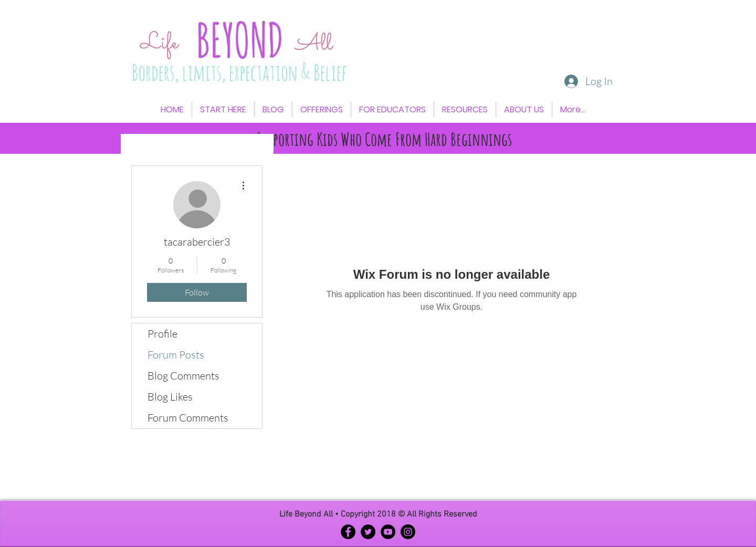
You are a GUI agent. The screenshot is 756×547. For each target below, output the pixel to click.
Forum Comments (188, 418)
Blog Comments (183, 376)
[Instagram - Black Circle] (408, 532)
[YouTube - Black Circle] (388, 532)
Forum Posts (176, 355)
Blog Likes (170, 397)
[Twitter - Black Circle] (368, 532)
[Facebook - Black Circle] (348, 532)
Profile (162, 334)
